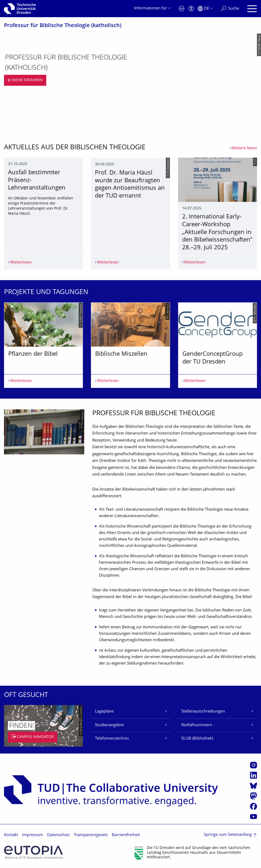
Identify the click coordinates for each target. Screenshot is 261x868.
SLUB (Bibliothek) (197, 739)
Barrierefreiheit (126, 835)
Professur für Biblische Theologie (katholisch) (63, 26)
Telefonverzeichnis (112, 739)
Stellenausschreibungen (203, 712)
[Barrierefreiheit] (191, 9)
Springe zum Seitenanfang (228, 835)
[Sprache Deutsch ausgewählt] (205, 9)
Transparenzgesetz (91, 835)
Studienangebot (109, 725)
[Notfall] (182, 9)
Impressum (33, 835)
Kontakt (11, 835)
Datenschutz (58, 835)
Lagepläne (104, 712)
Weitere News (244, 148)
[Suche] (230, 9)
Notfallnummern (197, 725)
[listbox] (130, 345)
